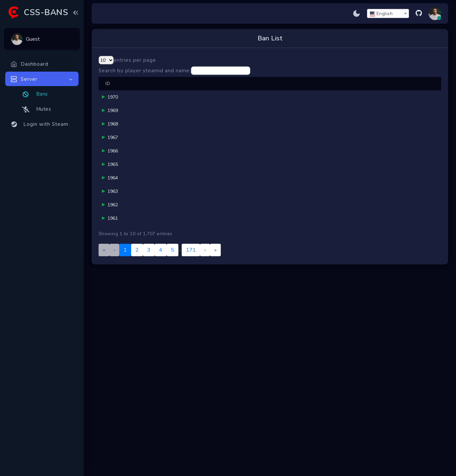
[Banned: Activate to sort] (358, 91)
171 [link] (191, 443)
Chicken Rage (154, 330)
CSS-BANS (46, 12)
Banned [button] (357, 91)
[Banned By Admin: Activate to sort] (197, 91)
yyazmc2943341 (156, 234)
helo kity (193, 302)
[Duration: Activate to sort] (295, 91)
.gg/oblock (150, 268)
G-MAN (192, 118)
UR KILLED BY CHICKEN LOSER (157, 401)
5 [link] (172, 443)
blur (144, 115)
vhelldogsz (151, 169)
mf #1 (146, 200)
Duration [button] (294, 91)
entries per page (135, 60)
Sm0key (192, 333)
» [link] (215, 443)
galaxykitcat (152, 299)
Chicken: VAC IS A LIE (157, 367)
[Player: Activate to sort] (149, 91)
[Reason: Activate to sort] (245, 91)
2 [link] (137, 443)
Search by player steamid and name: (145, 71)
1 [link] (125, 443)
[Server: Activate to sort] (393, 91)
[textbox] (388, 14)
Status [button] (426, 91)
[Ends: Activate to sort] (327, 91)
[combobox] (388, 13)
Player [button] (132, 91)
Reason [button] (228, 91)
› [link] (205, 443)
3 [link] (149, 443)
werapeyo (194, 203)
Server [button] (389, 91)
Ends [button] (325, 91)
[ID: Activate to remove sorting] (108, 91)
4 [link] (161, 443)
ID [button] (108, 91)
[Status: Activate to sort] (426, 91)
